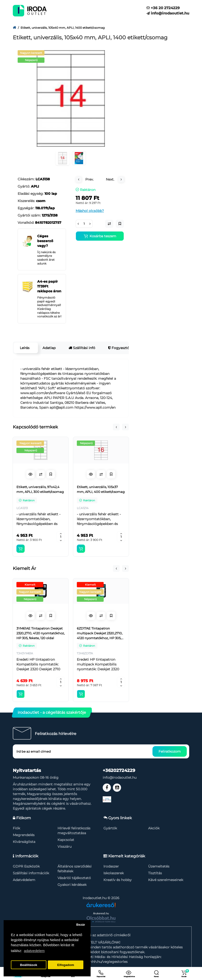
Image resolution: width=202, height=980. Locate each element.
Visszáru (65, 847)
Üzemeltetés (159, 866)
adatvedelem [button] (34, 951)
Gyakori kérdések (72, 885)
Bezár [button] (81, 925)
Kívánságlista (24, 842)
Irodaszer (111, 866)
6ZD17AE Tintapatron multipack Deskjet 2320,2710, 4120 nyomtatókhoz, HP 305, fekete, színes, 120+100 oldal (100, 633)
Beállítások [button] (29, 965)
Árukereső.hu (101, 913)
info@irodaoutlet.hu (168, 13)
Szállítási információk (31, 873)
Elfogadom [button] (66, 965)
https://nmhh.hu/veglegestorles (101, 962)
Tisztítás (155, 873)
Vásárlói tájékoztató (74, 878)
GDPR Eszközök (26, 866)
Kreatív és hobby (118, 880)
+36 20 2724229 (163, 8)
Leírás (25, 348)
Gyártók (110, 828)
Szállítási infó (82, 348)
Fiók (16, 828)
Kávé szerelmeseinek (166, 880)
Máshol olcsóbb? (90, 211)
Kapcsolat (66, 840)
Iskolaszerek (114, 873)
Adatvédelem (24, 880)
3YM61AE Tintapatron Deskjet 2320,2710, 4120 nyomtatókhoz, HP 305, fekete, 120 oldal (41, 633)
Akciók (154, 828)
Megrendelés (24, 835)
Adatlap (49, 348)
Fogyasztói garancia (127, 348)
